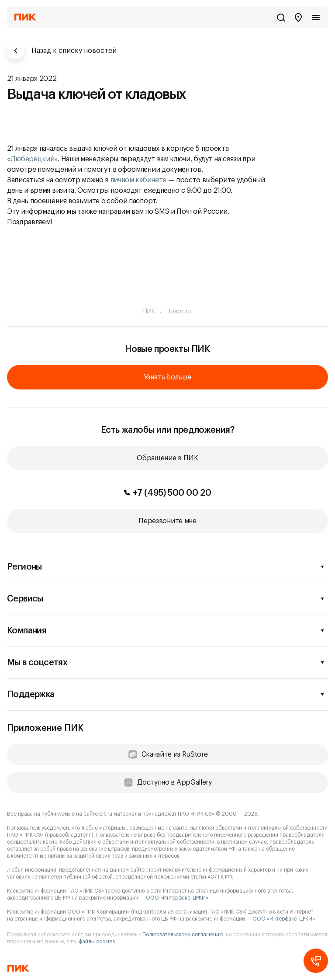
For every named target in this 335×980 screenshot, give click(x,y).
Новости (179, 312)
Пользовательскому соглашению (183, 935)
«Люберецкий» (32, 159)
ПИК (149, 312)
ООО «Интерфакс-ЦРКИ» (177, 898)
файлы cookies (97, 942)
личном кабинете (138, 180)
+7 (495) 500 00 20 (168, 493)
